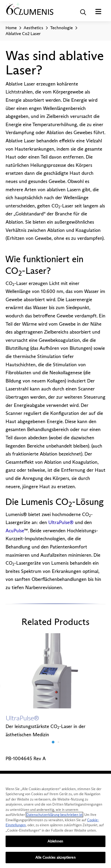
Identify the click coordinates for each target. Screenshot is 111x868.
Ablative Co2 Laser (23, 34)
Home (11, 28)
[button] (83, 12)
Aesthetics (33, 28)
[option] (56, 686)
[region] (55, 821)
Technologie (61, 28)
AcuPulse (15, 531)
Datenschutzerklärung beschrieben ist (54, 815)
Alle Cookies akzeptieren (55, 857)
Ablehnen (55, 841)
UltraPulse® (61, 522)
